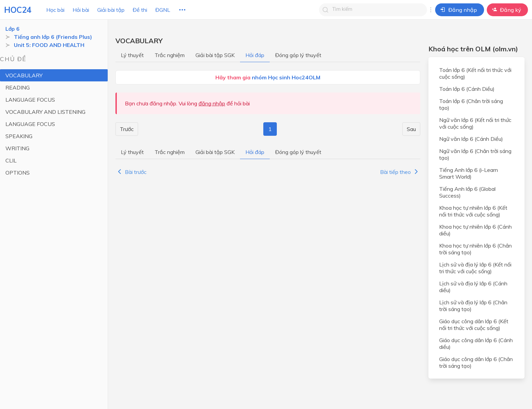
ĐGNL (163, 10)
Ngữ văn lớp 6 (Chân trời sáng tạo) (475, 154)
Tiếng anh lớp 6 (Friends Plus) (53, 37)
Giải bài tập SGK (215, 55)
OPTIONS (18, 173)
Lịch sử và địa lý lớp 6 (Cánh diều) (473, 287)
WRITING (17, 148)
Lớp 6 (12, 29)
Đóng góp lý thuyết (298, 55)
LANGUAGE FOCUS (30, 100)
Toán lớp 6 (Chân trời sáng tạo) (471, 104)
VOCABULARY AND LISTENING (45, 112)
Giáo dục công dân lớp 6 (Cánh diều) (476, 343)
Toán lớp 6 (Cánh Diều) (467, 89)
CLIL (11, 160)
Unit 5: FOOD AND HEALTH (49, 45)
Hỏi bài (81, 10)
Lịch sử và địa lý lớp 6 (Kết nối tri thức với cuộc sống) (475, 268)
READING (18, 87)
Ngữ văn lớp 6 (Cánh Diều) (471, 139)
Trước (127, 129)
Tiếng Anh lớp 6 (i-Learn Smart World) (469, 173)
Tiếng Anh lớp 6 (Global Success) (467, 192)
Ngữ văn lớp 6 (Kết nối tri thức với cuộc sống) (475, 123)
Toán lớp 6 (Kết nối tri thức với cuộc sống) (475, 73)
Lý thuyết (132, 55)
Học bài (55, 10)
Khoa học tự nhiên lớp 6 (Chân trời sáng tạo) (475, 249)
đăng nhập (212, 103)
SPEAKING (19, 136)
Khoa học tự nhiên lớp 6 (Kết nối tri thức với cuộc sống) (473, 211)
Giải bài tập (111, 10)
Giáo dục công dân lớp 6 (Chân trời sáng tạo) (476, 362)
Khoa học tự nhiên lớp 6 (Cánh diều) (475, 230)
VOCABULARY (24, 75)
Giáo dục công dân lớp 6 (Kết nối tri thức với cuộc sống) (474, 325)
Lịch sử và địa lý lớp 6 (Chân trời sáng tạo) (473, 306)
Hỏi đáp (255, 55)
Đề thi (140, 10)
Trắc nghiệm (170, 55)
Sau (411, 129)
